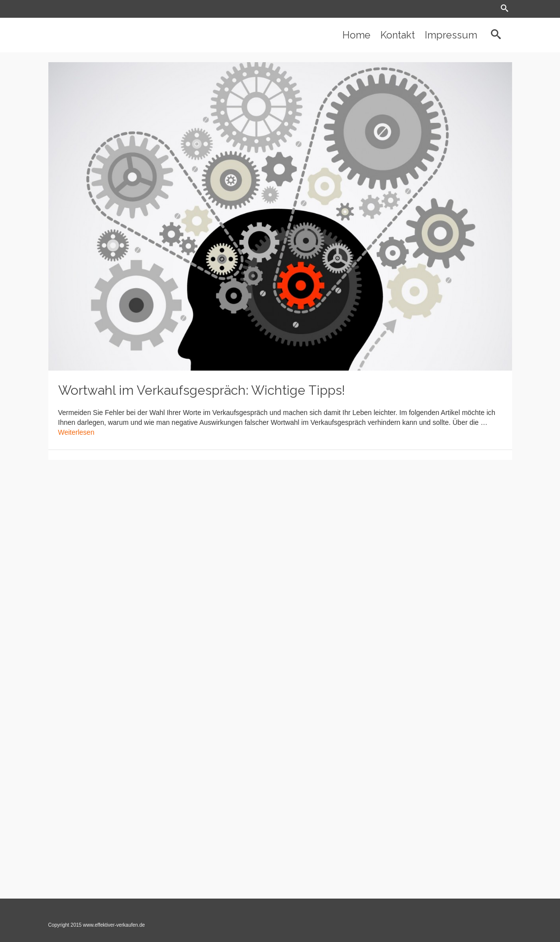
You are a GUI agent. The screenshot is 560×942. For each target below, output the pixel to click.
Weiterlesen (76, 432)
